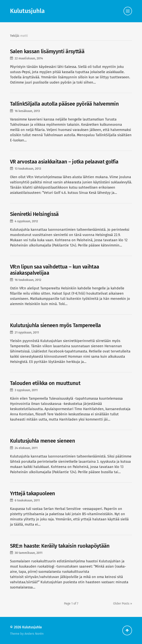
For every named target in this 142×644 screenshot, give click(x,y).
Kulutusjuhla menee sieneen (42, 441)
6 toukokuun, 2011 (27, 500)
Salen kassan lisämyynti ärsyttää (47, 51)
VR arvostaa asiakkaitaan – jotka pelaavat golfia (64, 162)
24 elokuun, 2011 (26, 448)
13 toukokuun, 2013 (28, 169)
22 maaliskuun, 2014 (29, 58)
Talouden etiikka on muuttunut (45, 383)
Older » (123, 603)
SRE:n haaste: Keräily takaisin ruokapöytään (60, 546)
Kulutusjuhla (27, 11)
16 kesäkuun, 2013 (27, 111)
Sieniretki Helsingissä (34, 214)
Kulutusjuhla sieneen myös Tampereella (55, 325)
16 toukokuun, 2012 (28, 280)
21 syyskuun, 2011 (27, 332)
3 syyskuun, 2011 (26, 390)
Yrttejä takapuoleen (33, 493)
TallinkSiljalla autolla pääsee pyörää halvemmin (64, 104)
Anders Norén (34, 634)
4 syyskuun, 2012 (26, 221)
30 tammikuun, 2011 (29, 553)
